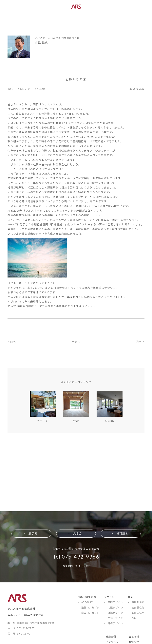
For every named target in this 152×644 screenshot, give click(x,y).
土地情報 (134, 636)
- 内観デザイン (114, 607)
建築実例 (111, 636)
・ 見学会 (75, 533)
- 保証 (132, 618)
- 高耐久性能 (136, 613)
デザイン (109, 597)
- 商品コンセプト (89, 613)
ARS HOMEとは (87, 597)
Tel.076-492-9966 (76, 557)
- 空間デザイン (114, 602)
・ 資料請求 (119, 533)
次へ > (140, 342)
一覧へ (76, 342)
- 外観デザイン (114, 613)
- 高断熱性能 (136, 602)
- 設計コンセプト (89, 607)
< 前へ (12, 342)
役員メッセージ (24, 89)
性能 (131, 597)
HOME (10, 89)
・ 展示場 (30, 533)
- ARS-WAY (85, 602)
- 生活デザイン (114, 618)
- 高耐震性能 (136, 607)
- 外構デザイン (114, 623)
